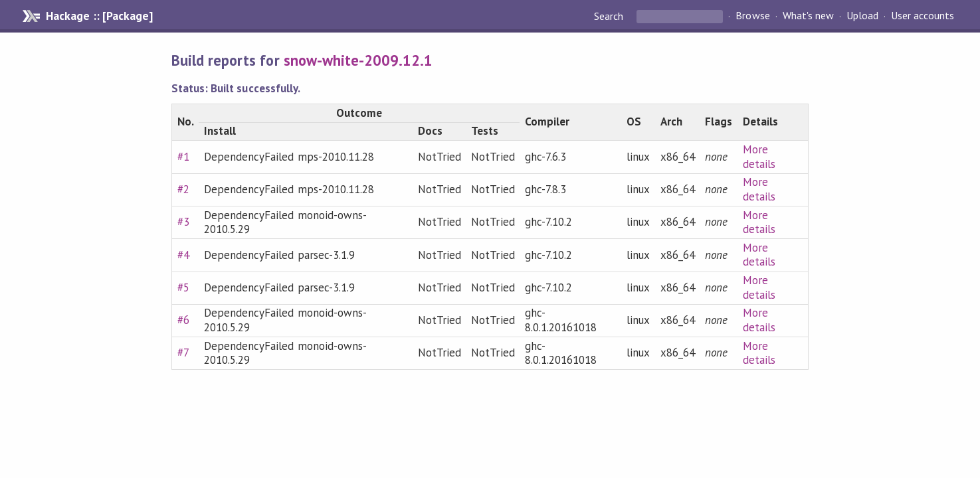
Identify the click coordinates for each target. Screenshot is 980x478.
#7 (183, 353)
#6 (183, 320)
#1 (183, 157)
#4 (183, 255)
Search (610, 16)
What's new (808, 16)
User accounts (923, 16)
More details (759, 157)
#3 (183, 222)
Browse (752, 16)
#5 (183, 287)
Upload (862, 16)
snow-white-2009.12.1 (358, 60)
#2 (183, 189)
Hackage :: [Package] (99, 16)
